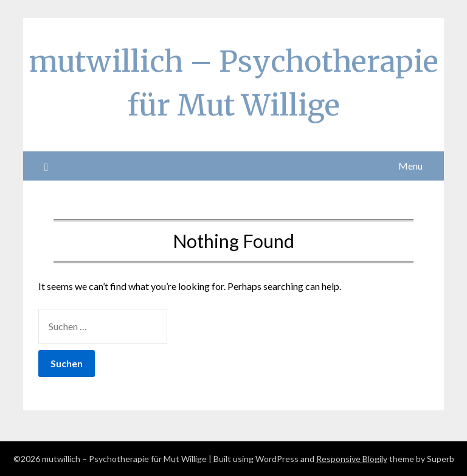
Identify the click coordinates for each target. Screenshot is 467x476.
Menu (410, 166)
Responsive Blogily (352, 459)
